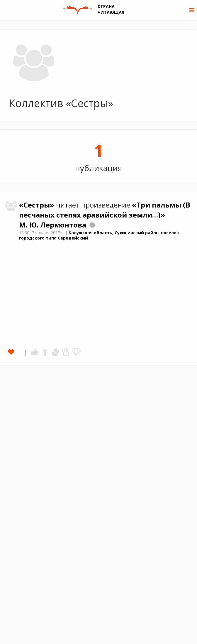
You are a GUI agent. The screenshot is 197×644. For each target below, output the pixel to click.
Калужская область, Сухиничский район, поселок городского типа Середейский (99, 235)
